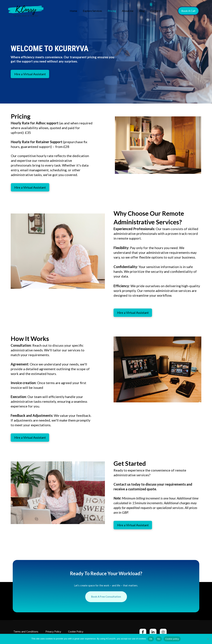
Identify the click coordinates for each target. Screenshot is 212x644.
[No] (208, 639)
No (159, 639)
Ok (151, 639)
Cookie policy (172, 639)
